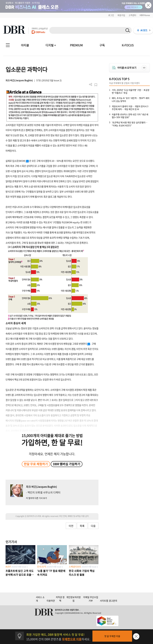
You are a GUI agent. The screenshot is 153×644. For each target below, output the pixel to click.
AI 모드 (144, 30)
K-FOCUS (128, 45)
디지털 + (51, 45)
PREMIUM (76, 45)
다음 (93, 526)
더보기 (91, 85)
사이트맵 (104, 601)
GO (144, 68)
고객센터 (132, 15)
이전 (71, 526)
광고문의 (113, 601)
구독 (102, 45)
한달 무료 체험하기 (36, 464)
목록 (82, 526)
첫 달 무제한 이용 (112, 636)
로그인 (111, 15)
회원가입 (121, 15)
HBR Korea (145, 15)
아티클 (25, 45)
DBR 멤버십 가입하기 (67, 464)
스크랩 (96, 85)
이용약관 (51, 601)
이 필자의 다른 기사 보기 (36, 498)
